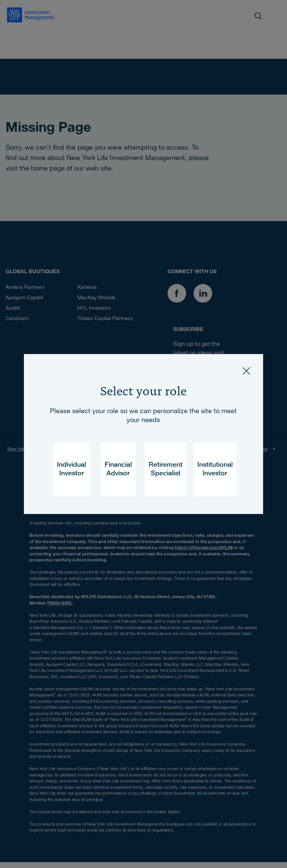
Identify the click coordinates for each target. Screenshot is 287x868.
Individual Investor (71, 470)
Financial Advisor (118, 470)
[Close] (246, 371)
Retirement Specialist (165, 470)
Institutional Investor (215, 470)
